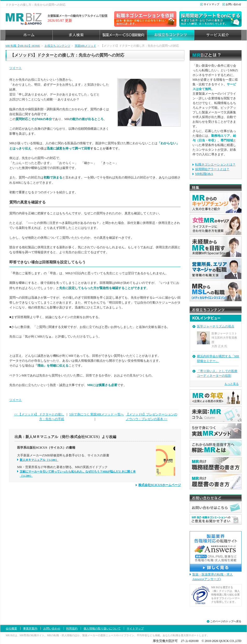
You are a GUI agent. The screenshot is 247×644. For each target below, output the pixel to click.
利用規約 (72, 628)
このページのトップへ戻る (226, 621)
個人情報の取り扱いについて (102, 628)
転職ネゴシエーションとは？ (215, 165)
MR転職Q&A (204, 174)
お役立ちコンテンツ (57, 46)
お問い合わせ (234, 4)
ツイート (16, 68)
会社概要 (11, 628)
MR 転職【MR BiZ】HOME (23, 46)
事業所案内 (30, 628)
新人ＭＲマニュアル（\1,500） (39, 460)
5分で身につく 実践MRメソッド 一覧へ (97, 414)
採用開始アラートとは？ (212, 169)
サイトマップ (211, 4)
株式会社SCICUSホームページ (160, 485)
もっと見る (232, 384)
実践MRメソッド (85, 46)
